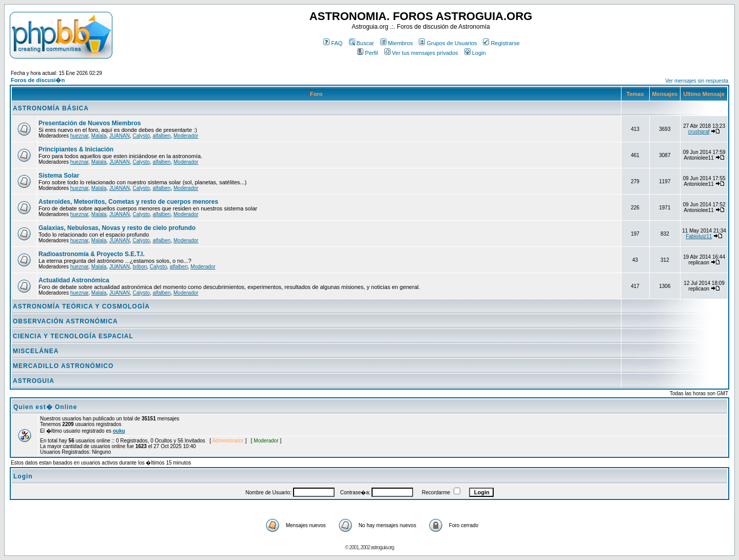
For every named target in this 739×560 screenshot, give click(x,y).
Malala (99, 136)
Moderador (186, 136)
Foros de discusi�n (38, 80)
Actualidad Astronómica (74, 280)
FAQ (333, 43)
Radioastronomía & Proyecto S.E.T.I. (92, 254)
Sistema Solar (59, 176)
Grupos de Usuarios (448, 43)
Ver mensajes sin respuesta (697, 81)
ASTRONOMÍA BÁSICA (51, 108)
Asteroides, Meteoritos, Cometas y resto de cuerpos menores (128, 202)
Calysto (141, 136)
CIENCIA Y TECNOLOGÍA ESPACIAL (73, 336)
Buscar (362, 43)
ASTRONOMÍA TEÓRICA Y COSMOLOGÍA (81, 306)
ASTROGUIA (34, 381)
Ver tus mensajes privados (421, 53)
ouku (119, 431)
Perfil (367, 53)
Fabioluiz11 (699, 236)
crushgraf (699, 132)
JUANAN (120, 136)
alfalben (161, 136)
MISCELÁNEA (36, 351)
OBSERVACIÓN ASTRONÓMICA (65, 321)
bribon (140, 267)
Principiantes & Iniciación (76, 149)
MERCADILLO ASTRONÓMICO (63, 366)
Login (475, 53)
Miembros (396, 43)
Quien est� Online (45, 407)
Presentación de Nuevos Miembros (90, 123)
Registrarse (501, 43)
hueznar (80, 136)
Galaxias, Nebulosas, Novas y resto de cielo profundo (117, 228)
